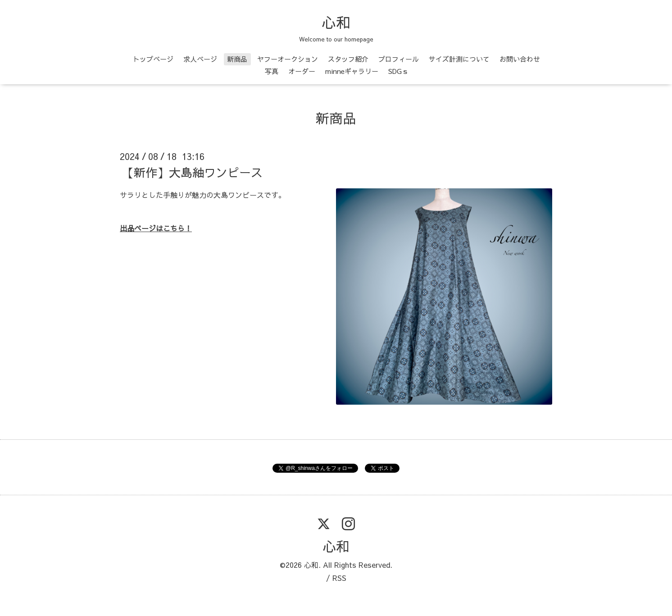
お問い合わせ (520, 59)
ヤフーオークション (288, 59)
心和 (336, 22)
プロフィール (399, 59)
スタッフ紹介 (348, 59)
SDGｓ (398, 71)
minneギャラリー (352, 71)
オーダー (302, 71)
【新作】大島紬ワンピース (192, 172)
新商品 (237, 59)
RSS (339, 578)
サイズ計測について (459, 59)
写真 (272, 71)
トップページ (153, 59)
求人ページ (200, 59)
